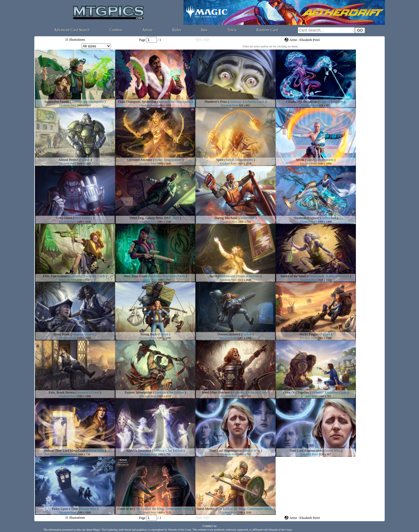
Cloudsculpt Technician (302, 102)
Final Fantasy (83, 218)
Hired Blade (62, 334)
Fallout (85, 160)
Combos (116, 30)
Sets (204, 30)
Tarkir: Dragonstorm (168, 160)
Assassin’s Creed (83, 334)
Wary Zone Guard (136, 276)
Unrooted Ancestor (140, 160)
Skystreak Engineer (307, 218)
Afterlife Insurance (139, 451)
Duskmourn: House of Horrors (239, 276)
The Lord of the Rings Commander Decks (163, 509)
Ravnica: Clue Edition (169, 392)
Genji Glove (64, 218)
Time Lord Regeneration (225, 451)
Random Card (267, 30)
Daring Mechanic (226, 218)
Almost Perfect (68, 160)
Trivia (232, 30)
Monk (300, 160)
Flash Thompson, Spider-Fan (137, 102)
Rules (177, 30)
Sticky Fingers (309, 334)
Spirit (220, 160)
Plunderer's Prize (216, 102)
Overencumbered (229, 334)
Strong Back (149, 334)
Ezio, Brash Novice (62, 392)
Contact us (210, 526)
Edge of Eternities (331, 102)
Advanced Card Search (72, 30)
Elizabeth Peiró (68, 105)
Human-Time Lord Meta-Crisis (65, 451)
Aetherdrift (247, 218)
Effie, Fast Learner (55, 276)
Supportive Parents (57, 102)
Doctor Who (96, 451)
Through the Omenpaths (88, 102)
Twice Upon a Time (65, 509)
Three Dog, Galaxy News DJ (149, 218)
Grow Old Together (296, 392)
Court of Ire (126, 509)
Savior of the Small (293, 276)
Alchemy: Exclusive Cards (247, 102)
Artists (147, 30)
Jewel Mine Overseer (216, 392)
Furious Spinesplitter (139, 392)
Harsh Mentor (206, 509)
